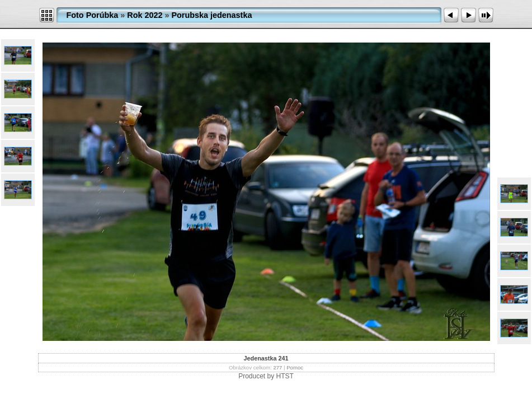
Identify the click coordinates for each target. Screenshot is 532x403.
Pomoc (295, 367)
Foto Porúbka (93, 15)
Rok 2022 (145, 15)
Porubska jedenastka (211, 15)
